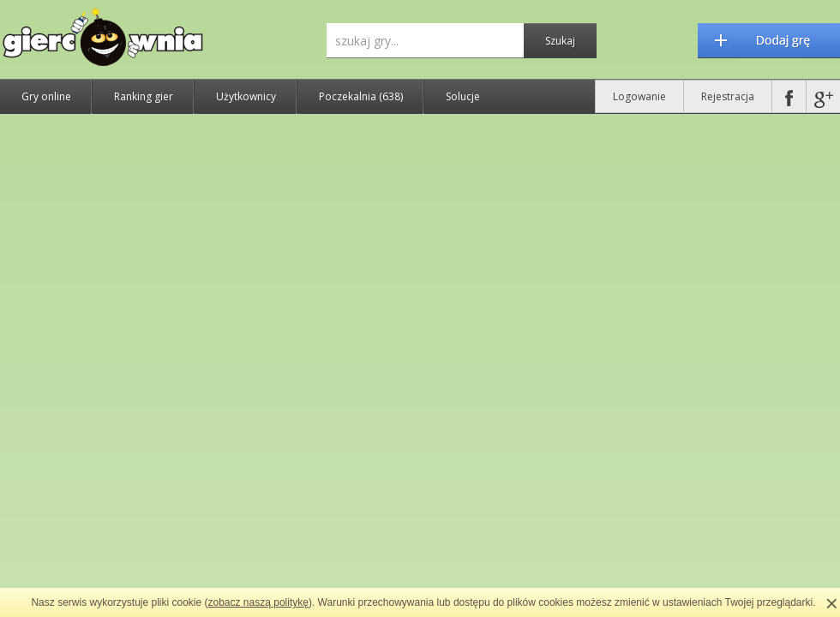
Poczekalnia (361, 96)
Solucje (463, 96)
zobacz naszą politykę (258, 602)
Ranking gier (144, 96)
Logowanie (639, 96)
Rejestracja (728, 96)
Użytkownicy (246, 96)
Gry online (46, 96)
